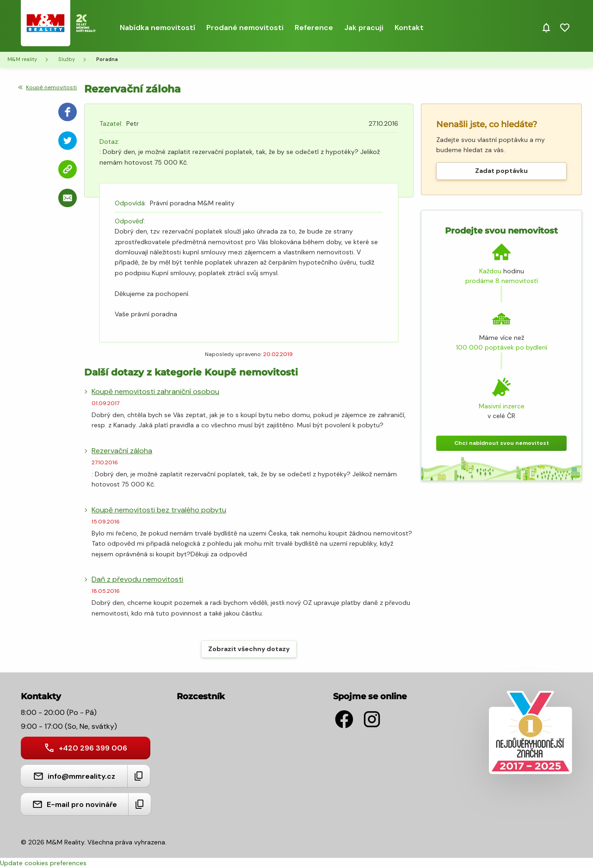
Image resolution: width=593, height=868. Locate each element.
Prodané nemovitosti (245, 28)
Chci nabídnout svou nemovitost (502, 443)
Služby (67, 59)
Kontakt (409, 28)
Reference (314, 28)
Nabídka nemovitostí (158, 28)
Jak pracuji (364, 28)
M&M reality (22, 59)
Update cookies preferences (43, 863)
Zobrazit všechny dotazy (249, 649)
